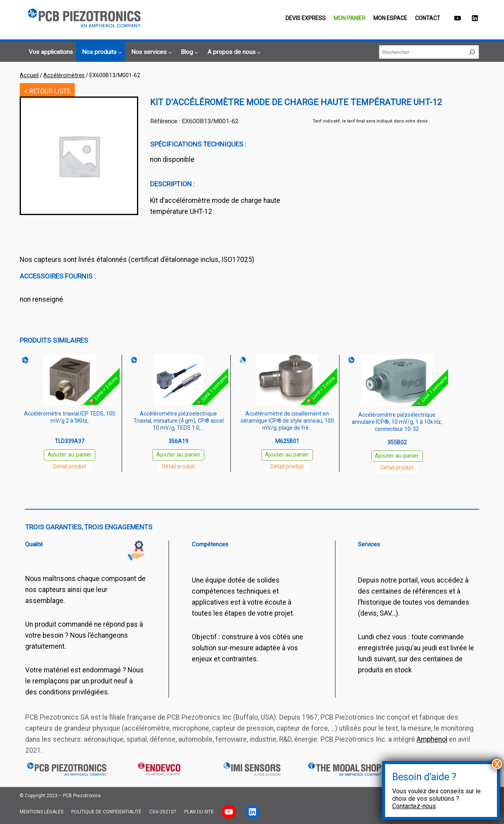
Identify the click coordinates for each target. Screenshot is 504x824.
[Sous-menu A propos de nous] (233, 52)
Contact (428, 18)
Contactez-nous (414, 806)
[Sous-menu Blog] (188, 52)
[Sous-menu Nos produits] (101, 52)
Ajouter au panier (70, 455)
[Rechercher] (472, 52)
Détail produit (70, 466)
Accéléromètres (64, 75)
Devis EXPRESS (306, 18)
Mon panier (349, 18)
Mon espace (390, 18)
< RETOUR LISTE (47, 91)
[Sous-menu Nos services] (150, 52)
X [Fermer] (497, 764)
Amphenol (432, 739)
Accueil (29, 75)
